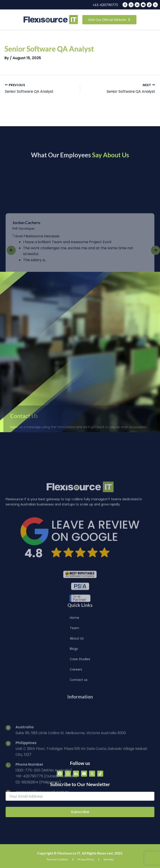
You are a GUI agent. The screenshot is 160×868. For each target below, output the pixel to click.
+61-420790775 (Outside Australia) (46, 843)
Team (75, 665)
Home (75, 655)
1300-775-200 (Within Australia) (44, 837)
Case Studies (80, 696)
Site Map (108, 859)
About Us (77, 676)
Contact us (79, 717)
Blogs (74, 686)
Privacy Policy (86, 859)
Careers (76, 707)
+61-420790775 (105, 5)
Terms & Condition (57, 859)
